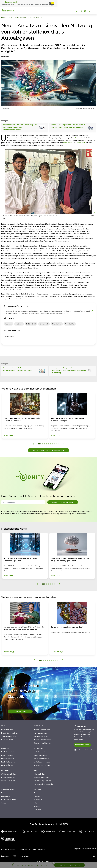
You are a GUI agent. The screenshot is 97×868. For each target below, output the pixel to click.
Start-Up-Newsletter (9, 736)
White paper (38, 799)
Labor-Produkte (7, 755)
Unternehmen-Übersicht (42, 743)
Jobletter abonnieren (41, 777)
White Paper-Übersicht (42, 765)
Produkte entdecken (8, 752)
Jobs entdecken (39, 774)
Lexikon (4, 793)
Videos (4, 803)
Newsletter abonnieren (63, 502)
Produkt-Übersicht (8, 765)
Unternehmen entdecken (43, 730)
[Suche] (76, 11)
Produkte (37, 796)
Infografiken (6, 796)
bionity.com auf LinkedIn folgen (84, 750)
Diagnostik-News (20, 711)
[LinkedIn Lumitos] (94, 856)
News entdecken (7, 730)
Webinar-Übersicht (8, 781)
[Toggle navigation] (94, 11)
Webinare (37, 806)
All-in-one (37, 810)
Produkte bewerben (8, 762)
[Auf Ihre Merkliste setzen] (90, 11)
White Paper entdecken (42, 752)
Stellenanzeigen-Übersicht (43, 784)
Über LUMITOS (25, 849)
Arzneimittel (80, 143)
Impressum (5, 856)
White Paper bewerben (42, 762)
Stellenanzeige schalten (42, 781)
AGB (14, 856)
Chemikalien (68, 143)
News (36, 793)
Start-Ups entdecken (41, 733)
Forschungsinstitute (9, 799)
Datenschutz (24, 856)
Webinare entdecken (9, 774)
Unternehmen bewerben (42, 740)
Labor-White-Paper (41, 755)
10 (59, 444)
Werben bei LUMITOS (9, 849)
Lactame (76, 138)
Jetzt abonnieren (82, 745)
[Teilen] (81, 11)
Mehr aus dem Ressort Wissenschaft (48, 450)
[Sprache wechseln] (85, 11)
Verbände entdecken (41, 736)
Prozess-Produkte (8, 758)
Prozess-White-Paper (41, 758)
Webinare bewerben (8, 777)
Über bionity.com (39, 849)
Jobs (35, 803)
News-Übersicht (7, 740)
